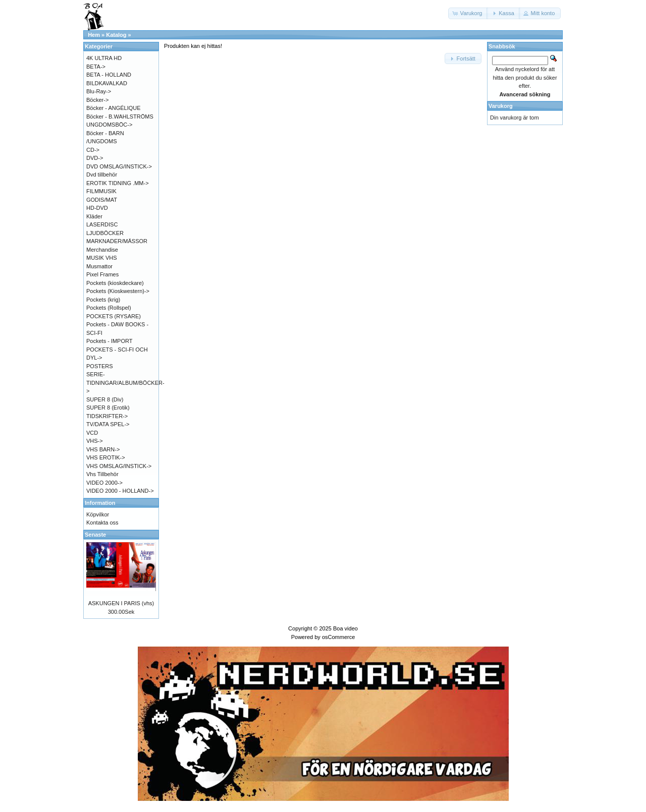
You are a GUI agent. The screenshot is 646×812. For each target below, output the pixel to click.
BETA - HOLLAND (109, 75)
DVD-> (95, 158)
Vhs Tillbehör (102, 474)
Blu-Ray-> (99, 91)
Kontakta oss (102, 523)
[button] (468, 13)
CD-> (93, 150)
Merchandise (102, 250)
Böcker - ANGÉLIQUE (114, 108)
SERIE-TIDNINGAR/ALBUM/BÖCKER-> (125, 383)
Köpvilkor (98, 514)
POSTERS (100, 366)
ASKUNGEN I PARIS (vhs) (121, 603)
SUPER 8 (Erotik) (108, 408)
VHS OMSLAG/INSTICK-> (119, 466)
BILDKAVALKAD (107, 83)
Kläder (94, 216)
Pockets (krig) (103, 300)
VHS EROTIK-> (106, 457)
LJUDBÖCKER (105, 233)
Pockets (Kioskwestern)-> (118, 291)
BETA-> (96, 67)
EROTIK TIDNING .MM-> (118, 183)
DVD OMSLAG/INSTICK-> (119, 166)
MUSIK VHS (102, 258)
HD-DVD (97, 208)
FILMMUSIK (101, 191)
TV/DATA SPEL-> (108, 424)
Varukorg (501, 106)
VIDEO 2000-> (104, 483)
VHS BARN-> (103, 449)
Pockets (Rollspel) (109, 308)
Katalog (116, 35)
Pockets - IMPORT (109, 341)
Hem (94, 35)
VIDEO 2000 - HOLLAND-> (120, 491)
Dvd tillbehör (102, 175)
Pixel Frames (102, 274)
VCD (92, 433)
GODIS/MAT (102, 200)
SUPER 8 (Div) (105, 399)
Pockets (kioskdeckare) (115, 283)
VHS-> (95, 441)
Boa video (345, 628)
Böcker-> (97, 100)
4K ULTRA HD (104, 58)
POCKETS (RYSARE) (114, 316)
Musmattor (99, 266)
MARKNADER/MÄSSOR (117, 241)
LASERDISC (102, 224)
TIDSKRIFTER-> (107, 416)
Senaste (95, 535)
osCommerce (338, 637)
